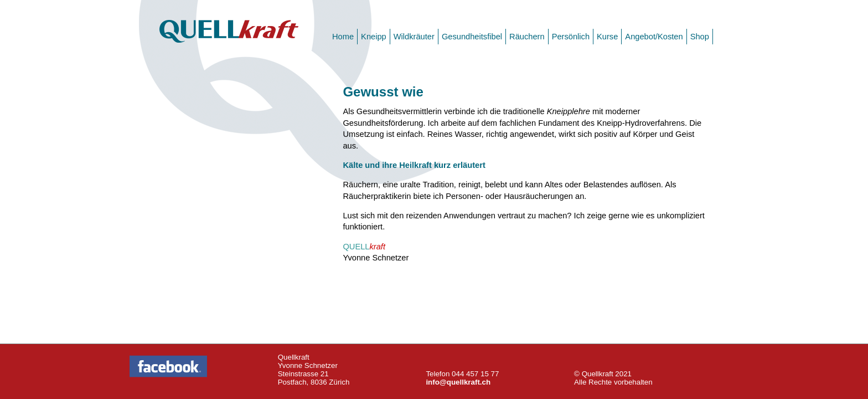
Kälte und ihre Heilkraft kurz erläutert (414, 165)
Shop (700, 37)
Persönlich (571, 37)
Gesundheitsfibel (472, 37)
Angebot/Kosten (654, 37)
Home (343, 37)
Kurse (607, 37)
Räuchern (527, 37)
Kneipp (374, 37)
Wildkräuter (414, 37)
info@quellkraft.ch (458, 382)
